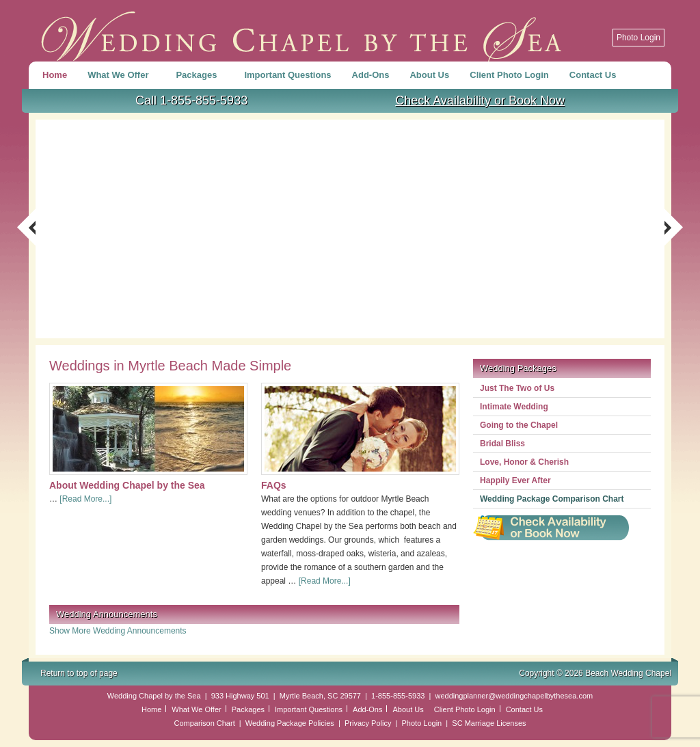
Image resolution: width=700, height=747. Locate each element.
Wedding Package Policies (290, 723)
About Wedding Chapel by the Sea (127, 485)
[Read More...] (85, 499)
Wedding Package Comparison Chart (552, 499)
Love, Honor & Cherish (524, 462)
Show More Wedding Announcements (118, 631)
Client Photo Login (509, 75)
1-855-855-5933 (398, 696)
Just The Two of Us (517, 388)
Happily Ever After (515, 480)
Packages (198, 77)
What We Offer (120, 77)
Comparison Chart (204, 723)
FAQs (274, 485)
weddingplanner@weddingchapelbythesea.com (514, 696)
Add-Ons (371, 75)
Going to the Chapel (519, 425)
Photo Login (638, 38)
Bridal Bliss (502, 444)
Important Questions (287, 75)
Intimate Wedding (514, 407)
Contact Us (593, 75)
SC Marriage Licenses (489, 723)
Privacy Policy (368, 723)
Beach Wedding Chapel (302, 31)
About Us (429, 75)
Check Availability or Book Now (480, 100)
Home (55, 75)
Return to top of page (79, 673)
